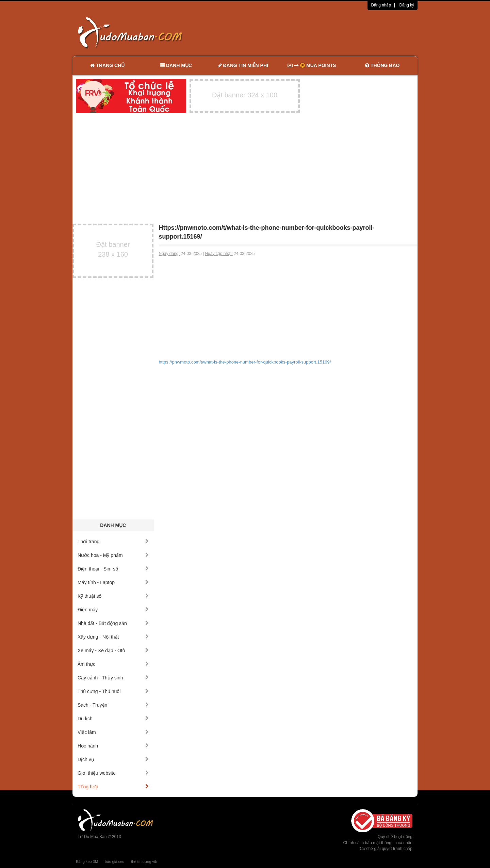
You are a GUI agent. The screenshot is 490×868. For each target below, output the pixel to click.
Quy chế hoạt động (395, 837)
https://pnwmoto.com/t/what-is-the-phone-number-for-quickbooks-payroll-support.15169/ (245, 362)
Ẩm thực (113, 664)
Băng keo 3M (87, 862)
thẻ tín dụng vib (144, 862)
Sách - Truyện (113, 705)
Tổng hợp (113, 787)
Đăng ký (407, 5)
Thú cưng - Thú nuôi (113, 691)
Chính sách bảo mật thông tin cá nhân (378, 843)
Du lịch (113, 719)
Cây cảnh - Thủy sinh (113, 678)
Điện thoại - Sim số (113, 569)
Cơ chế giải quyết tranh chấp (386, 849)
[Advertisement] (317, 32)
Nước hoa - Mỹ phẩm (113, 555)
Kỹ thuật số (113, 596)
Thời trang (113, 542)
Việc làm (113, 732)
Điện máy (113, 610)
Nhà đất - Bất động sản (113, 623)
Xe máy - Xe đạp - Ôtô (113, 650)
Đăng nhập (381, 5)
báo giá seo (115, 862)
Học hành (113, 746)
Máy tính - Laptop (113, 582)
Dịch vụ (113, 759)
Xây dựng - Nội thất (113, 637)
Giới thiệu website (113, 773)
